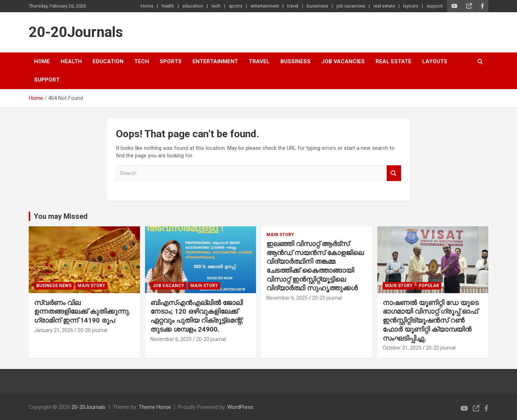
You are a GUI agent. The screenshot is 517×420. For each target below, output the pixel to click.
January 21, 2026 (54, 330)
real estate (384, 6)
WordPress (240, 407)
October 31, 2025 (402, 348)
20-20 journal (92, 330)
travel (293, 6)
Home (147, 6)
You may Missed (61, 216)
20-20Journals (76, 32)
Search (394, 173)
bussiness (317, 6)
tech (216, 6)
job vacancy (168, 286)
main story (91, 286)
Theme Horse (155, 407)
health (168, 6)
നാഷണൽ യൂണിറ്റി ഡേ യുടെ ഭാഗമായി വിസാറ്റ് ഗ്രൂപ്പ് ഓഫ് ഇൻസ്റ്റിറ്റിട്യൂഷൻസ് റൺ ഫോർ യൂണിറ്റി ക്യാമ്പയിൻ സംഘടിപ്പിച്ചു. (431, 320)
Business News (54, 286)
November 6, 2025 (171, 339)
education (193, 6)
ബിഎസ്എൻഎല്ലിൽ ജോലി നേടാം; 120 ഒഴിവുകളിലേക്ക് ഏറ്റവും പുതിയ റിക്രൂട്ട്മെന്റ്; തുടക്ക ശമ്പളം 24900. (197, 316)
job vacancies (351, 6)
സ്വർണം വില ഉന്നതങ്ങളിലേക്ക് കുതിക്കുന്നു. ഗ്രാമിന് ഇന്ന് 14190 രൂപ (82, 311)
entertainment (265, 6)
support (435, 6)
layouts (411, 6)
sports (236, 6)
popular (429, 286)
